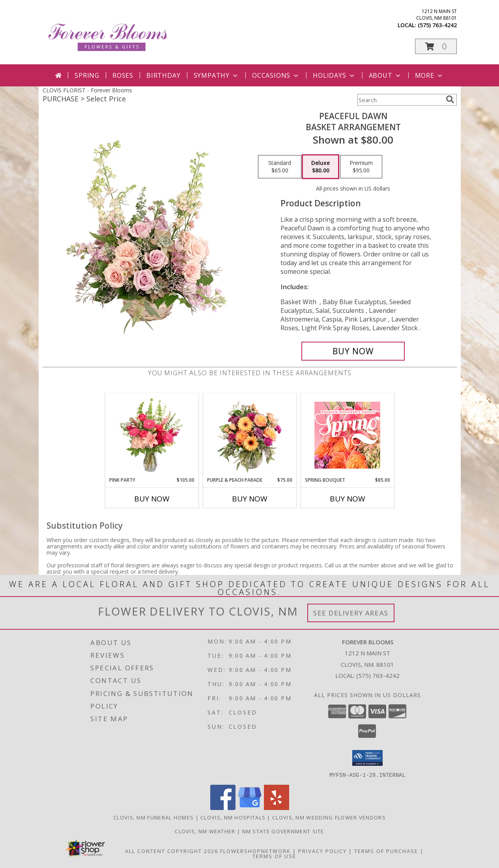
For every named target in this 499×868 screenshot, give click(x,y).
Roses (123, 75)
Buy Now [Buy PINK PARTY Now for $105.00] (152, 499)
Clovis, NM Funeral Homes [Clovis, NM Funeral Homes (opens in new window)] (153, 817)
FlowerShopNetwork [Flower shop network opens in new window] (255, 851)
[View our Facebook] (223, 807)
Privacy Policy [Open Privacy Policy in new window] (322, 851)
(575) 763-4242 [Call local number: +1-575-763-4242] (437, 25)
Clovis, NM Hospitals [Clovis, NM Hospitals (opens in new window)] (233, 817)
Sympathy (216, 75)
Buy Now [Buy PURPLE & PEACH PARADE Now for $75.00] (250, 499)
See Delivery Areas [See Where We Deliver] (351, 613)
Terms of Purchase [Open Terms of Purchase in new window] (386, 851)
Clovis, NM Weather (205, 831)
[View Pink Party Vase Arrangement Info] (152, 435)
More (429, 75)
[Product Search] (400, 100)
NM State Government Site (283, 831)
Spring (87, 75)
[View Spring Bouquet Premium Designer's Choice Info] (347, 435)
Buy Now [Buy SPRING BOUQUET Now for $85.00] (348, 499)
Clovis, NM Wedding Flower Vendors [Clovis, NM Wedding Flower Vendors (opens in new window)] (329, 817)
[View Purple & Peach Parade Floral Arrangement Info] (249, 435)
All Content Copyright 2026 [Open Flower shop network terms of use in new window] (172, 851)
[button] (436, 46)
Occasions (276, 75)
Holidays (334, 75)
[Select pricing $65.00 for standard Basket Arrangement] (280, 167)
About (385, 75)
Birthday (163, 75)
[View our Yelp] (277, 807)
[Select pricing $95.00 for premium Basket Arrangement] (361, 167)
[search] (450, 99)
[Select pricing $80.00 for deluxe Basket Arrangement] (321, 167)
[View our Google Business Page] (250, 807)
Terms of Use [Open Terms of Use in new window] (274, 856)
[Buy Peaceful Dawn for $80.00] (353, 351)
